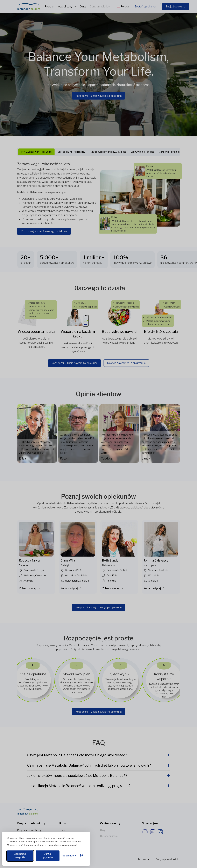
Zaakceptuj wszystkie (20, 856)
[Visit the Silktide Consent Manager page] (82, 856)
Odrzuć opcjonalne (47, 856)
